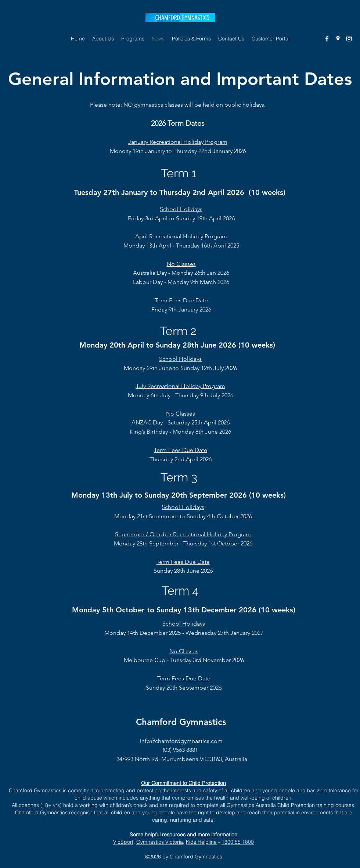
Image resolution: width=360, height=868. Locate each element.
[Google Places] (338, 39)
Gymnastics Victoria (160, 842)
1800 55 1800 (238, 842)
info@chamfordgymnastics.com (181, 741)
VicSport (123, 842)
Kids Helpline (201, 842)
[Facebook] (327, 39)
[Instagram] (349, 39)
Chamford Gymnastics (181, 722)
